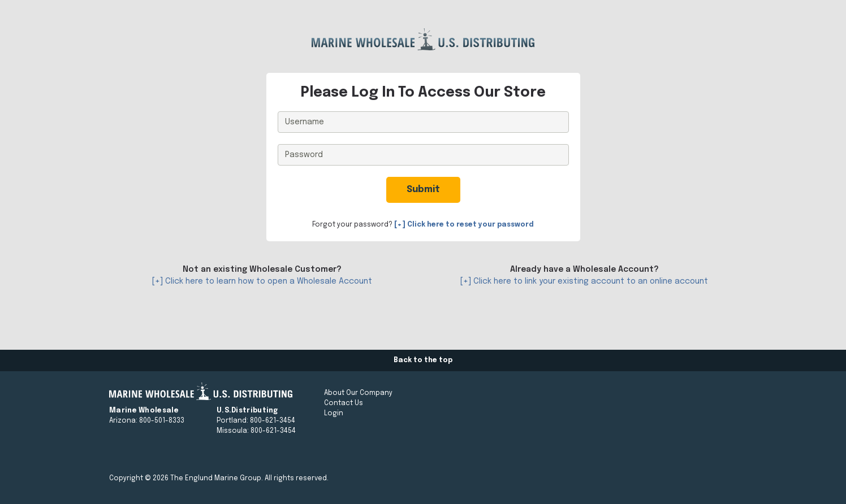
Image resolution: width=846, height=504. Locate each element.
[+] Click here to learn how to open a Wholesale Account (262, 281)
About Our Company (358, 393)
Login (334, 414)
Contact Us (344, 403)
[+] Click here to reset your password (464, 225)
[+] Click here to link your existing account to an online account (584, 281)
